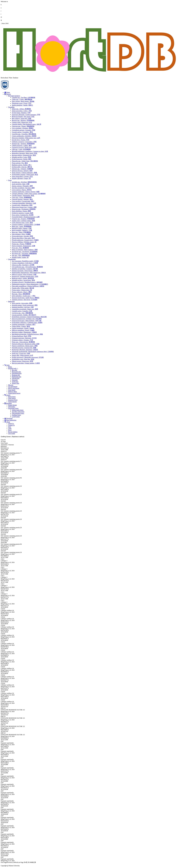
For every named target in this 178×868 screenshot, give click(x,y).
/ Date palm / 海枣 (23, 238)
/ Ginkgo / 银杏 (21, 326)
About (7, 422)
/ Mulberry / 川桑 (22, 230)
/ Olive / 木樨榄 (21, 234)
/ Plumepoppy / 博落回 (24, 332)
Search (7, 395)
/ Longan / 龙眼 (24, 207)
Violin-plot (15, 382)
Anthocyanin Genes (18, 410)
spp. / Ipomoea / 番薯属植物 (23, 144)
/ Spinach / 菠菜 (22, 171)
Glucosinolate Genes (18, 413)
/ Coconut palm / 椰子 (23, 201)
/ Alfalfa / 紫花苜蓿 (23, 278)
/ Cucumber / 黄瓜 (22, 132)
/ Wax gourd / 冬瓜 (23, 117)
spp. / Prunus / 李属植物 (21, 244)
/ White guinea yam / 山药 (26, 138)
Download (8, 418)
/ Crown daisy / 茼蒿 (24, 142)
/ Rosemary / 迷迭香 (25, 350)
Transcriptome (12, 402)
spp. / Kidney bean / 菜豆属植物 (25, 161)
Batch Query (12, 397)
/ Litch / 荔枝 (22, 223)
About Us (11, 424)
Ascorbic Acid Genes (18, 412)
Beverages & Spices (14, 96)
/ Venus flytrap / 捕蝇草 (25, 271)
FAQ (10, 427)
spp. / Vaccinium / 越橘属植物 (24, 254)
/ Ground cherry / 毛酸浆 (25, 240)
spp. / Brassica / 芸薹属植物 (23, 120)
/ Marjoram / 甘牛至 (24, 338)
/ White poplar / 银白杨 (23, 288)
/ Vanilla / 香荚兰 (22, 105)
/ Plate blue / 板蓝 (23, 359)
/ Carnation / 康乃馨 (25, 269)
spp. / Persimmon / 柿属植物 (24, 209)
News (10, 430)
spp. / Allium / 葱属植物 (21, 109)
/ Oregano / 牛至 (22, 340)
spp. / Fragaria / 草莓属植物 (23, 219)
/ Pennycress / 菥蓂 (22, 361)
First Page (4, 862)
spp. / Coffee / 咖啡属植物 (22, 99)
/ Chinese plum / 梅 (22, 290)
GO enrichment (13, 387)
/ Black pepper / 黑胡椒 (23, 101)
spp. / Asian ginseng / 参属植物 (23, 342)
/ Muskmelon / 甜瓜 (22, 205)
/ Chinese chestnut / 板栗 (26, 192)
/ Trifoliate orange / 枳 (24, 242)
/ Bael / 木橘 (21, 184)
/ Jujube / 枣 (20, 257)
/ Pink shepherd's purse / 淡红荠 (27, 124)
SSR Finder (12, 407)
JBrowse (11, 385)
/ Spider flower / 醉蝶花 (26, 298)
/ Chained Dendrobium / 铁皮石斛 (29, 317)
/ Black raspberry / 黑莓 (25, 250)
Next (16, 862)
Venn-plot (15, 380)
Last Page (21, 862)
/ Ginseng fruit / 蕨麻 (24, 348)
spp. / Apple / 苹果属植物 (22, 226)
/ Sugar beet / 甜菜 (22, 119)
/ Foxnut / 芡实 (21, 140)
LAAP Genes (16, 417)
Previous (9, 862)
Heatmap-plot (16, 375)
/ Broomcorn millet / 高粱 (26, 344)
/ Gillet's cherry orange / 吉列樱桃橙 (29, 194)
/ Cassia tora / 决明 (21, 354)
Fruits (10, 180)
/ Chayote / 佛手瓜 (22, 167)
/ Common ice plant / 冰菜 (30, 151)
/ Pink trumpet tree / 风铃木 (29, 273)
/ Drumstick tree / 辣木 (24, 155)
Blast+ (10, 367)
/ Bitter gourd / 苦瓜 (24, 153)
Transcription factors (14, 393)
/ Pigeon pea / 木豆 (22, 122)
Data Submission (10, 420)
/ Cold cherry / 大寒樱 (25, 263)
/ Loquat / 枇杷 (22, 213)
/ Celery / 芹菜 (22, 111)
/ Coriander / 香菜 (24, 130)
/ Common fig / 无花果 (23, 215)
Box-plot (14, 370)
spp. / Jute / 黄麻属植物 (22, 313)
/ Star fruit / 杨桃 (23, 188)
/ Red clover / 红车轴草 (25, 300)
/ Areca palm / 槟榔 (22, 303)
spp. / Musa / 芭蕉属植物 (21, 232)
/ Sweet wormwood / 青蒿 (25, 305)
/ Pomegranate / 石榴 (23, 246)
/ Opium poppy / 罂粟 (25, 346)
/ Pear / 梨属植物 (20, 248)
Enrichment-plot (17, 373)
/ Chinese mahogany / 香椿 (24, 173)
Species (8, 94)
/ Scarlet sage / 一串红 (24, 296)
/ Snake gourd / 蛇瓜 (25, 175)
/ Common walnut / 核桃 (23, 221)
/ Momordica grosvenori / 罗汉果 (28, 357)
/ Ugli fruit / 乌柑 (23, 307)
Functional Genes (13, 408)
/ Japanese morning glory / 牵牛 (25, 276)
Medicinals (11, 301)
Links (10, 429)
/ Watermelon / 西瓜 (23, 196)
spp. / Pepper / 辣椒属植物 (23, 126)
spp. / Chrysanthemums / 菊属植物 (27, 267)
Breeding (8, 403)
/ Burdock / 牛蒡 (21, 113)
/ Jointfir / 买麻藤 (23, 328)
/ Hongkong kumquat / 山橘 (26, 217)
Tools (7, 365)
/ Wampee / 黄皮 (22, 199)
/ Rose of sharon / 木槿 (24, 275)
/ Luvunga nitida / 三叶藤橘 (26, 225)
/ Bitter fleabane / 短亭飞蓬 (27, 321)
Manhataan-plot (16, 377)
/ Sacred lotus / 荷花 (23, 280)
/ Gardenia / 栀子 (24, 325)
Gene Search (12, 398)
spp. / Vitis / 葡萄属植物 (21, 255)
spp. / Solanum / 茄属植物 (22, 169)
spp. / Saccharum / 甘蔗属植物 (25, 252)
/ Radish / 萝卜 (22, 165)
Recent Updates (13, 432)
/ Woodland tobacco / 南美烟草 (27, 282)
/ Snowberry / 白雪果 (23, 265)
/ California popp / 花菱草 (27, 323)
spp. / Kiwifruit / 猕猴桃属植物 (24, 182)
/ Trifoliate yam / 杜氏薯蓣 (27, 319)
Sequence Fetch (13, 400)
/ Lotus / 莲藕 (21, 157)
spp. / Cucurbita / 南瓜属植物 (24, 134)
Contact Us (11, 425)
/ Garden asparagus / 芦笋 (26, 115)
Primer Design (12, 405)
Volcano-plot (16, 378)
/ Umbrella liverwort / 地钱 (27, 334)
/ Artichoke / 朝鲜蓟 (24, 136)
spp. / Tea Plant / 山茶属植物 (23, 98)
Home (7, 92)
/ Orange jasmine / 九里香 (26, 363)
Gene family (12, 390)
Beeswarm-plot (16, 372)
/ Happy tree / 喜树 (25, 309)
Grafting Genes (16, 415)
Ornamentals (12, 259)
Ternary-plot (15, 383)
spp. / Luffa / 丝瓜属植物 (21, 149)
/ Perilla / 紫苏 (22, 159)
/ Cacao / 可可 (22, 103)
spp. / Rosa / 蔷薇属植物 (21, 294)
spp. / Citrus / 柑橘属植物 (22, 197)
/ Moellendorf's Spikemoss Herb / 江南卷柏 (33, 352)
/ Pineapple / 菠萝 (22, 186)
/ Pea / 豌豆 (20, 163)
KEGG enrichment (14, 388)
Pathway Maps (12, 392)
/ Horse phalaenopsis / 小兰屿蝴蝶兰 (30, 284)
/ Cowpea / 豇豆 (22, 176)
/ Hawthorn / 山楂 (24, 203)
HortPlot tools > (13, 368)
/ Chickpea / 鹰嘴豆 (23, 128)
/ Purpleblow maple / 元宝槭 (25, 261)
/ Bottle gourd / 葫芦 (24, 148)
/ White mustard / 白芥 (22, 355)
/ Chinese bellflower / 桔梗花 (28, 286)
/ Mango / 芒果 (22, 228)
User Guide (11, 433)
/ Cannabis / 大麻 (22, 311)
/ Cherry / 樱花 (22, 292)
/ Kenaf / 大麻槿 (23, 330)
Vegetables (11, 107)
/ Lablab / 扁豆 (22, 146)
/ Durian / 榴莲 (21, 211)
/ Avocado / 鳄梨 (22, 236)
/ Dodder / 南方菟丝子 (24, 315)
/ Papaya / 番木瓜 (22, 190)
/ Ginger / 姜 (21, 178)
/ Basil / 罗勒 (21, 336)
